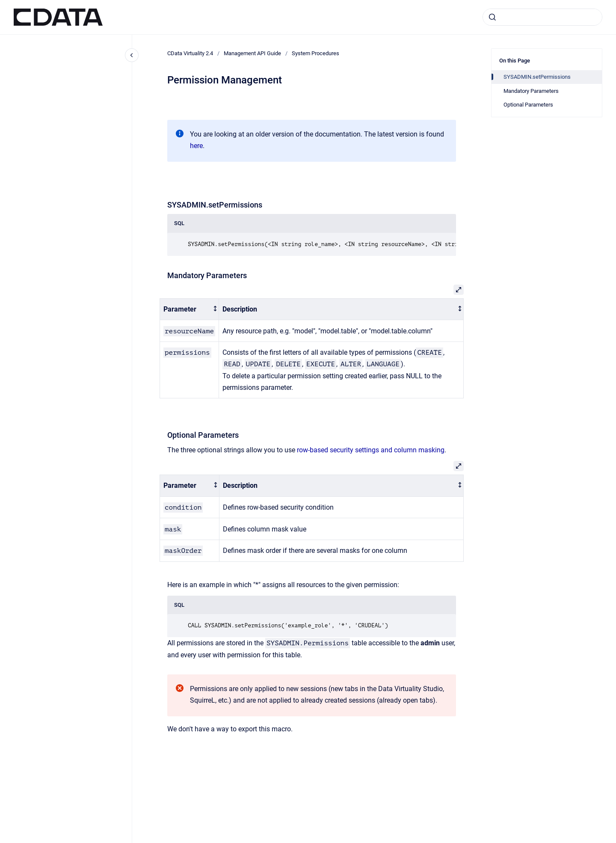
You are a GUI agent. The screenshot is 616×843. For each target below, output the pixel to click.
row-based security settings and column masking (371, 450)
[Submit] (492, 17)
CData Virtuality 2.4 (190, 53)
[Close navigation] (132, 55)
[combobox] (542, 17)
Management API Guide (252, 53)
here (196, 146)
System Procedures (315, 53)
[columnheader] (190, 309)
